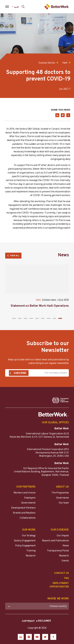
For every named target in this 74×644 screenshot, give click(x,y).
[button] (60, 318)
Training (31, 550)
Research (64, 556)
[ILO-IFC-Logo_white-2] (60, 400)
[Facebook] (53, 637)
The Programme (60, 493)
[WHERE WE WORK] (37, 606)
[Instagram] (29, 637)
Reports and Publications (55, 540)
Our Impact (63, 535)
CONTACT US (61, 573)
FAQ (67, 578)
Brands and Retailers (24, 513)
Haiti (38, 300)
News (66, 545)
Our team (64, 503)
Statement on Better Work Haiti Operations (40, 306)
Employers (30, 498)
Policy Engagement (25, 545)
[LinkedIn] (21, 637)
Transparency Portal (58, 550)
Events (65, 561)
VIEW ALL (15, 256)
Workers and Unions (25, 493)
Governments (28, 503)
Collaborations (28, 518)
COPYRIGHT (28, 621)
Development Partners (23, 508)
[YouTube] (37, 637)
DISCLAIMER (44, 621)
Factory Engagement (25, 540)
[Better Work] (54, 414)
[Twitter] (45, 637)
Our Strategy (29, 535)
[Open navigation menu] (7, 7)
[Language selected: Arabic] (15, 7)
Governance (62, 498)
